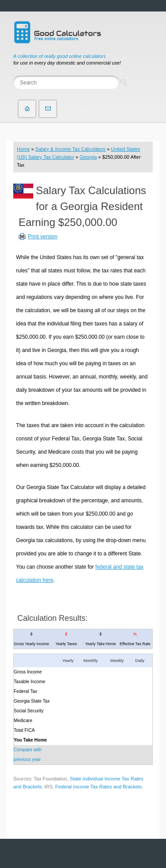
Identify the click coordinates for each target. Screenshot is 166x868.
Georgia (88, 157)
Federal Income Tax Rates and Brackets (98, 787)
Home (23, 149)
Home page (27, 109)
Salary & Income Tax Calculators (71, 149)
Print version (43, 237)
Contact (48, 109)
